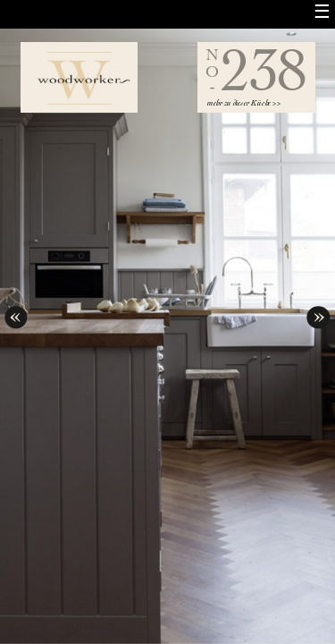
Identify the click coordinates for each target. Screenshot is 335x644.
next (318, 313)
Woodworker (79, 77)
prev (16, 313)
